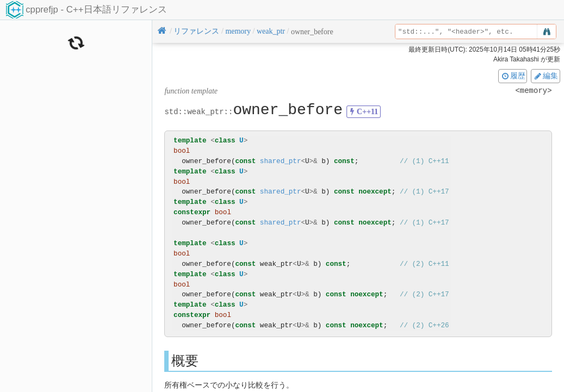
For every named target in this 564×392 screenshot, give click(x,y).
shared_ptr (281, 161)
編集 (546, 76)
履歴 (513, 76)
